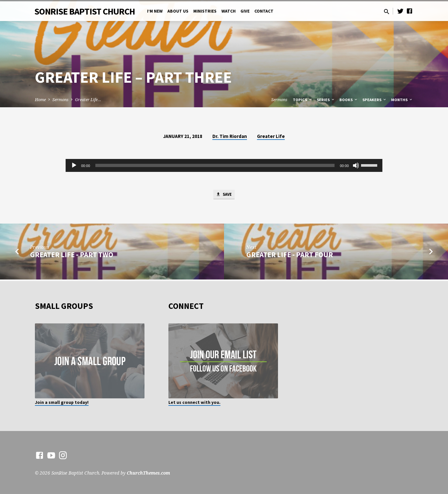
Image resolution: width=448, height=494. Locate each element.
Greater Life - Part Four (290, 256)
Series (326, 100)
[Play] (74, 165)
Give (245, 11)
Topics (303, 100)
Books (349, 100)
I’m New (155, 11)
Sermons (60, 100)
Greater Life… (88, 100)
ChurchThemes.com (148, 473)
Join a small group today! (62, 402)
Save (224, 195)
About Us (178, 11)
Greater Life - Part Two (72, 256)
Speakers (375, 100)
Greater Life (271, 136)
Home (40, 100)
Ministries (205, 11)
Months (402, 100)
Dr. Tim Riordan (230, 136)
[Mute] (356, 165)
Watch (229, 11)
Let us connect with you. (194, 402)
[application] (224, 165)
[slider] (215, 165)
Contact (264, 11)
